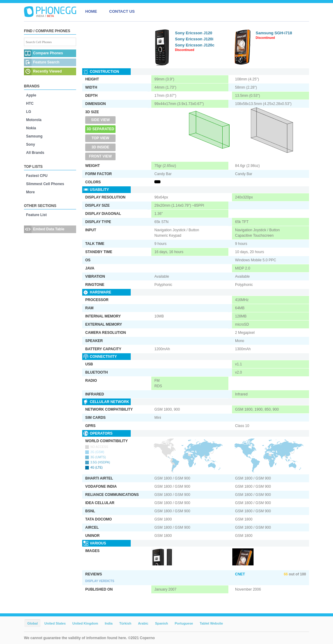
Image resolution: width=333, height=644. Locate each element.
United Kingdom (85, 623)
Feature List (36, 215)
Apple (31, 95)
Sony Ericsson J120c (195, 45)
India (109, 623)
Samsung (34, 136)
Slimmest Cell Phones (45, 184)
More (30, 192)
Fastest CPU (37, 176)
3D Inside (101, 147)
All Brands (35, 153)
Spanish (161, 623)
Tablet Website (211, 623)
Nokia (31, 128)
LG (29, 112)
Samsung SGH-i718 (274, 33)
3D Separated (101, 129)
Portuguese (184, 623)
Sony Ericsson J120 (194, 33)
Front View (100, 156)
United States (55, 623)
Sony (30, 144)
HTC (30, 103)
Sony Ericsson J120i (194, 39)
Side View (100, 120)
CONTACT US (122, 11)
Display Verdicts (100, 581)
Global (32, 623)
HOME (91, 11)
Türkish (125, 623)
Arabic (143, 623)
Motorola (34, 120)
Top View (100, 138)
